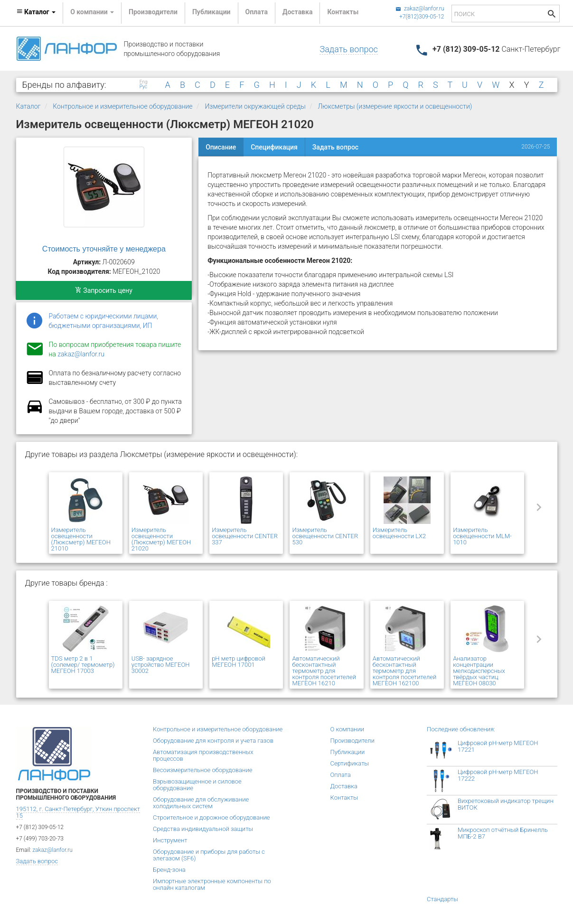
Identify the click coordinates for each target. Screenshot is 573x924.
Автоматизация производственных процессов (203, 755)
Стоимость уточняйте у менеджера (104, 249)
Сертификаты (350, 763)
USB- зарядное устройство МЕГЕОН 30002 (161, 665)
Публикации (211, 12)
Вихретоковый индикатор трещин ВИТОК (506, 804)
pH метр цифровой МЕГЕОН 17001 (239, 662)
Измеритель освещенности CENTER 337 (245, 536)
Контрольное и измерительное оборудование (122, 106)
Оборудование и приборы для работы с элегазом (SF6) (209, 855)
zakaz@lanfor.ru (420, 9)
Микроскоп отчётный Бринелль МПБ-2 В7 (503, 833)
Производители (153, 12)
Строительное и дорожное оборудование (211, 817)
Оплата (257, 12)
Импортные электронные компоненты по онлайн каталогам (212, 884)
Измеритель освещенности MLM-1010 (482, 536)
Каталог (28, 106)
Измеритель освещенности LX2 (399, 533)
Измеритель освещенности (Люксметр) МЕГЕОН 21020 (161, 539)
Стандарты (442, 899)
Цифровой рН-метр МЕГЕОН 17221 (498, 746)
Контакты (343, 12)
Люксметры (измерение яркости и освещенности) (395, 106)
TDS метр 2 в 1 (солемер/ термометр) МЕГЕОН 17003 (83, 665)
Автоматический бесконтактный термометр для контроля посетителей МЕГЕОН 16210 (324, 671)
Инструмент (170, 840)
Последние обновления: (461, 729)
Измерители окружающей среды (255, 106)
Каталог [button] (36, 12)
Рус (143, 87)
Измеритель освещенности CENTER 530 (325, 536)
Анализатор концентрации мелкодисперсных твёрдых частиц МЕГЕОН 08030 (479, 671)
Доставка (297, 12)
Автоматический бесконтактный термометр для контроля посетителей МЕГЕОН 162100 (404, 671)
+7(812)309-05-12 (422, 17)
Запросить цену (104, 290)
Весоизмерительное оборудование (202, 770)
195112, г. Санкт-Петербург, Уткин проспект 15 (78, 812)
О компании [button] (92, 12)
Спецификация (274, 147)
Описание (221, 147)
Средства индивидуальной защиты (203, 829)
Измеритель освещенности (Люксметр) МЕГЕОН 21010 (81, 539)
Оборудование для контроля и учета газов (213, 741)
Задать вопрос (348, 49)
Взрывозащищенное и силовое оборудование (197, 785)
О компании (348, 729)
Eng (144, 82)
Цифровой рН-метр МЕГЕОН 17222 (498, 775)
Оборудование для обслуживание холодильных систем (201, 803)
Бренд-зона (169, 870)
